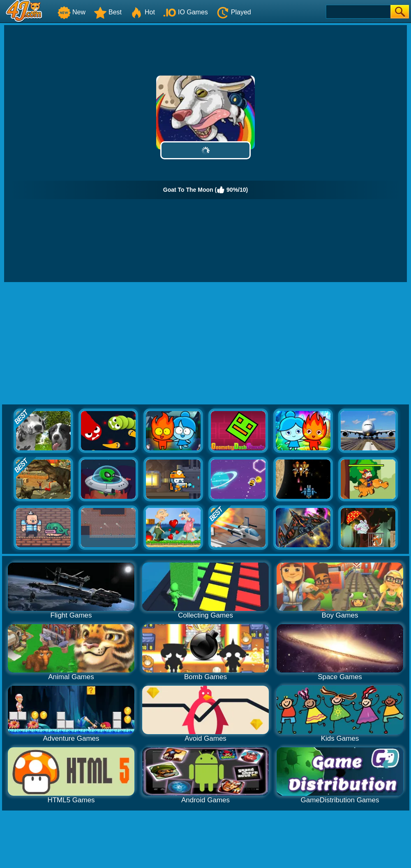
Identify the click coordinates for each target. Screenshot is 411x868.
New (72, 12)
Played (234, 12)
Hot (142, 12)
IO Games (186, 12)
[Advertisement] (205, 344)
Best (108, 12)
